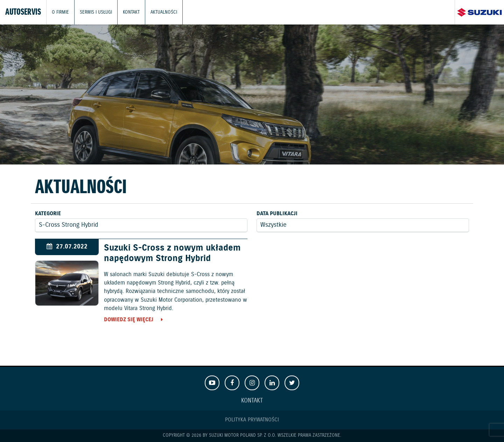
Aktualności (164, 12)
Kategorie (48, 214)
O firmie (60, 12)
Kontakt (131, 12)
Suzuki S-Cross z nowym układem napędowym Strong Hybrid (172, 253)
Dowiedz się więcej (129, 320)
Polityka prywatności (252, 420)
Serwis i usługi (96, 12)
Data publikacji (277, 214)
